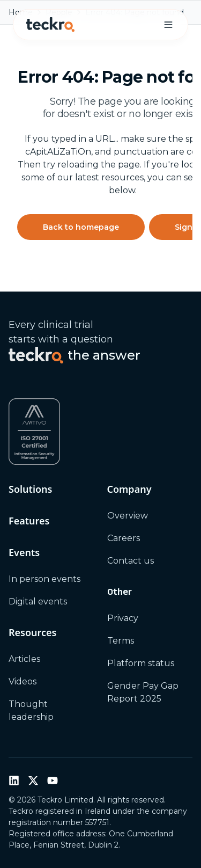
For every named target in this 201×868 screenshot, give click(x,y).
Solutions (30, 489)
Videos (23, 681)
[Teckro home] (50, 25)
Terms (121, 641)
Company (129, 489)
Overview (128, 516)
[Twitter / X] (33, 781)
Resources (32, 632)
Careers (124, 538)
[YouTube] (53, 781)
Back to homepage (81, 227)
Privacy (123, 618)
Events (24, 552)
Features (29, 521)
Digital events (38, 601)
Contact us (131, 561)
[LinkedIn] (14, 781)
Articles (24, 659)
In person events (44, 579)
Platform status (141, 663)
